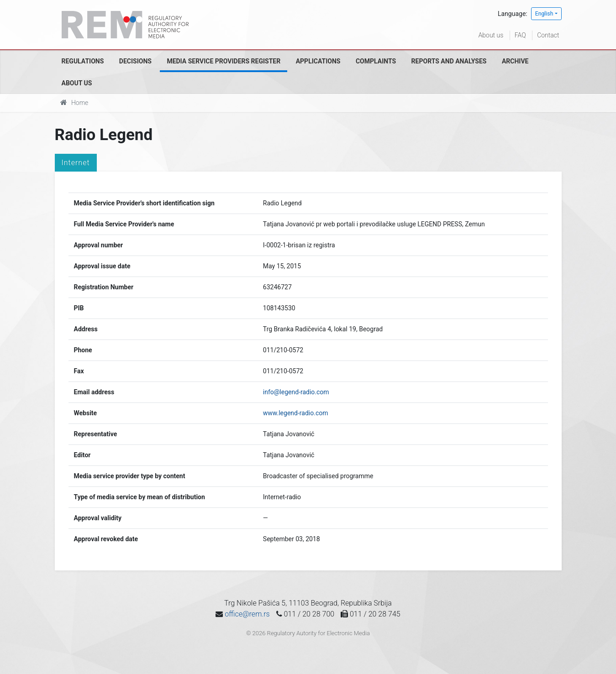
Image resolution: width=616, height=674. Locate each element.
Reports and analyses (449, 61)
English (544, 14)
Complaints (376, 61)
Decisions (135, 61)
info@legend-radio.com (296, 392)
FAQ (520, 35)
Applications (318, 61)
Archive (515, 61)
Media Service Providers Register (224, 61)
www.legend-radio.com (296, 413)
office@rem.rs (247, 614)
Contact (548, 35)
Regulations (83, 61)
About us (491, 35)
